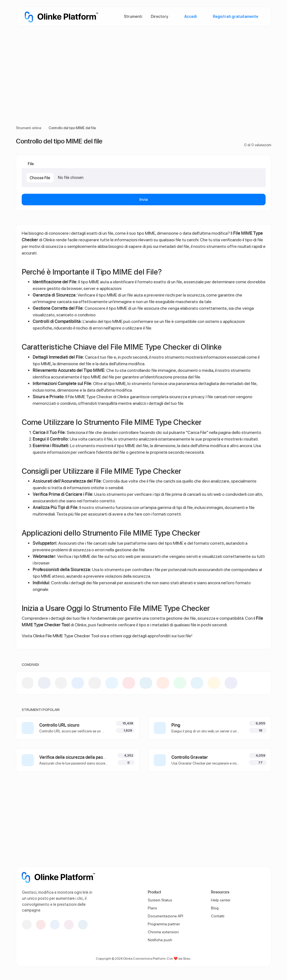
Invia (144, 199)
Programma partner (164, 924)
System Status (160, 900)
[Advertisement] (144, 82)
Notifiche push (160, 940)
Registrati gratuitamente (235, 16)
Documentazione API (165, 916)
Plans (152, 908)
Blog (215, 908)
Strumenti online (29, 128)
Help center (221, 900)
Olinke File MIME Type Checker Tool (66, 636)
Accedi (190, 16)
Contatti (218, 916)
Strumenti (133, 16)
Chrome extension (163, 932)
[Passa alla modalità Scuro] (263, 876)
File (30, 164)
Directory (159, 16)
